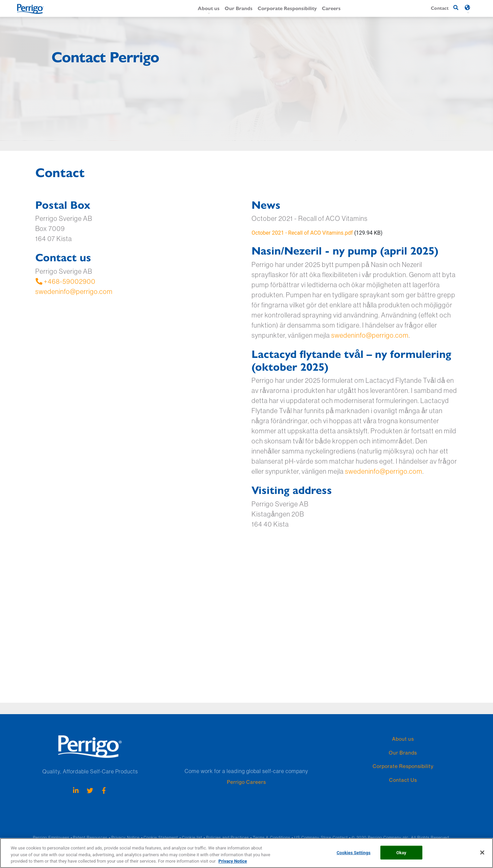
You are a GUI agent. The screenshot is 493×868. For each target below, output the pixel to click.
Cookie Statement (161, 838)
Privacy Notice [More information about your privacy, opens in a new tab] (233, 861)
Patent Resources (90, 838)
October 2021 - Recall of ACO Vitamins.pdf (302, 233)
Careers (331, 8)
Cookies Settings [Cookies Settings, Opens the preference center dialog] (354, 852)
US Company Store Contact (321, 838)
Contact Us (403, 780)
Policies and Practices (227, 838)
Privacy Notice (125, 838)
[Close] (482, 853)
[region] (246, 853)
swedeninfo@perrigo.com (74, 291)
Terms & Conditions (272, 838)
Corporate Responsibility (287, 8)
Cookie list (192, 838)
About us (209, 8)
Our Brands (239, 8)
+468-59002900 (65, 281)
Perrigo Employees (51, 838)
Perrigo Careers (246, 782)
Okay (401, 852)
